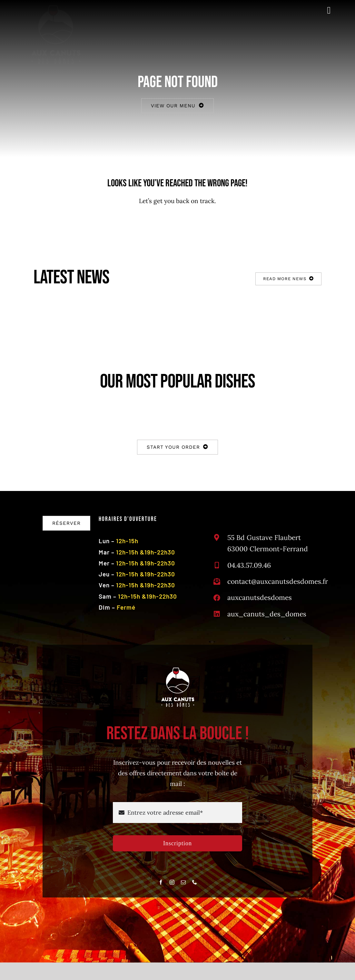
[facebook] (161, 882)
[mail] (183, 882)
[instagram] (172, 882)
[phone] (195, 882)
